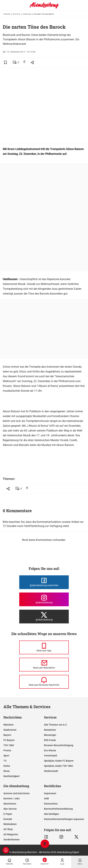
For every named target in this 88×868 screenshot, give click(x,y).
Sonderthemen (12, 840)
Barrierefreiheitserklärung (58, 809)
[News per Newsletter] (44, 665)
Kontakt (8, 819)
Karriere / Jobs (12, 798)
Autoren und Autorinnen (16, 793)
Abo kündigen (51, 814)
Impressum (50, 793)
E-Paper (8, 814)
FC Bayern (9, 740)
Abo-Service (10, 809)
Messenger (50, 735)
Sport (6, 756)
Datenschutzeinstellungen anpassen (64, 819)
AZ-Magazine (11, 834)
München (17, 14)
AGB (46, 798)
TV (5, 761)
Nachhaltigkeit (12, 776)
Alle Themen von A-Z (55, 725)
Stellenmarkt (51, 771)
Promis (7, 750)
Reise (7, 771)
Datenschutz (51, 804)
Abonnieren (10, 804)
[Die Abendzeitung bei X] (44, 617)
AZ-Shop (8, 829)
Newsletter (50, 730)
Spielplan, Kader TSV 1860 (58, 766)
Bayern (7, 735)
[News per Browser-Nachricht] (44, 682)
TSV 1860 (9, 745)
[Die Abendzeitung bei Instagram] (44, 599)
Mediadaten (10, 824)
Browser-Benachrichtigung (59, 745)
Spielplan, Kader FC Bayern (59, 761)
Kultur (7, 766)
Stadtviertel (27, 14)
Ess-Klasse (50, 750)
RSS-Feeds (50, 740)
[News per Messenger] (44, 647)
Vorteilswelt (51, 756)
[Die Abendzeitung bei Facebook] (44, 582)
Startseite (7, 14)
